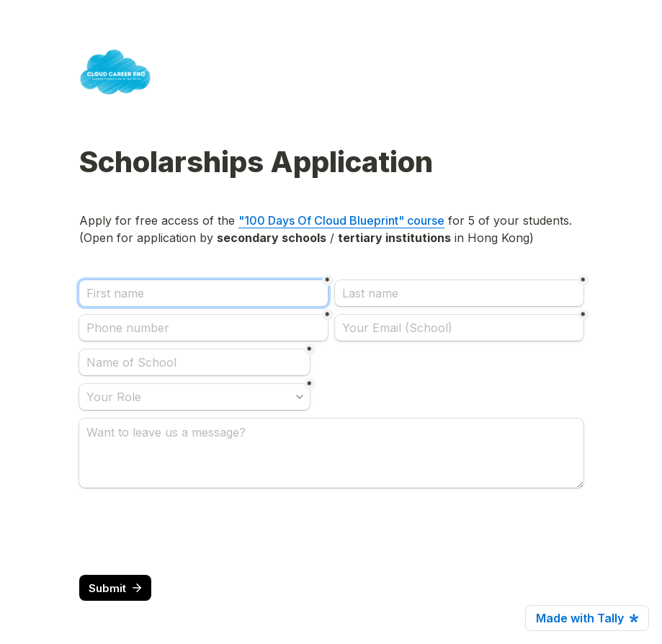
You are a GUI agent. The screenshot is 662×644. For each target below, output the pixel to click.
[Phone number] (203, 328)
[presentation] (189, 532)
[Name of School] (194, 362)
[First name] (203, 293)
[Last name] (459, 293)
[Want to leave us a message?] (331, 453)
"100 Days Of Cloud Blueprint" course (341, 220)
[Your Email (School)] (459, 328)
